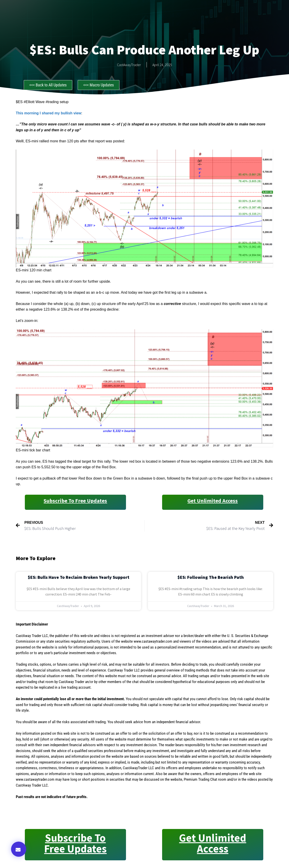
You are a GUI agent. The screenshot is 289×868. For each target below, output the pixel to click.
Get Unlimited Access (213, 501)
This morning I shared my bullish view (49, 113)
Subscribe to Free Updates (75, 501)
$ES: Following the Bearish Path (211, 577)
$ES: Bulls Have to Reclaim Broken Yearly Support (79, 577)
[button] (19, 849)
